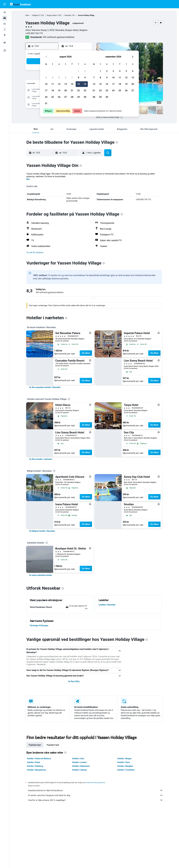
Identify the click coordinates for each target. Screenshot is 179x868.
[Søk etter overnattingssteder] (5, 18)
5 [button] (59, 78)
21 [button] (72, 91)
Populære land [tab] (53, 745)
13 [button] (66, 84)
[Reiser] (5, 43)
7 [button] (72, 78)
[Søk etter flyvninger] (5, 12)
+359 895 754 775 (34, 33)
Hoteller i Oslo (78, 759)
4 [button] (53, 78)
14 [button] (72, 84)
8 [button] (78, 78)
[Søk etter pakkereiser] (5, 29)
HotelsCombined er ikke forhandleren (96, 790)
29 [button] (79, 97)
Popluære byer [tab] (35, 745)
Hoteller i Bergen (124, 759)
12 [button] (59, 84)
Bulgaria (35, 15)
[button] (5, 4)
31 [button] (46, 103)
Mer (28, 179)
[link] (45, 387)
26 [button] (59, 97)
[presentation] (122, 117)
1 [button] (78, 71)
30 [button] (85, 97)
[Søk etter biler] (5, 24)
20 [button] (66, 91)
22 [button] (79, 91)
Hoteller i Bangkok (125, 766)
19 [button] (59, 91)
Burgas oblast (52, 15)
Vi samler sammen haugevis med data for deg (96, 795)
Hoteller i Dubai (34, 762)
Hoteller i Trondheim (126, 770)
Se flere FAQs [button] (74, 681)
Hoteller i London (79, 762)
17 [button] (46, 91)
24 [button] (46, 97)
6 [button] (65, 78)
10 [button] (46, 84)
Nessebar (68, 15)
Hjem (27, 15)
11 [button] (53, 84)
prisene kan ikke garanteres (95, 782)
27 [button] (66, 97)
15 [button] (79, 84)
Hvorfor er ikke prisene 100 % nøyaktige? (96, 800)
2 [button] (85, 71)
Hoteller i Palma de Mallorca (39, 759)
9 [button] (85, 78)
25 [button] (53, 97)
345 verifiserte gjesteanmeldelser (59, 37)
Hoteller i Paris (123, 762)
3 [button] (46, 78)
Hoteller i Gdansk (79, 770)
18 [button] (53, 91)
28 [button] (72, 97)
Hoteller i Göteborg (35, 766)
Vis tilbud (86, 353)
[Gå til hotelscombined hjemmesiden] (20, 4)
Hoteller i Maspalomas (37, 770)
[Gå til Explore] (5, 35)
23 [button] (85, 91)
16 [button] (85, 84)
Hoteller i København (81, 766)
